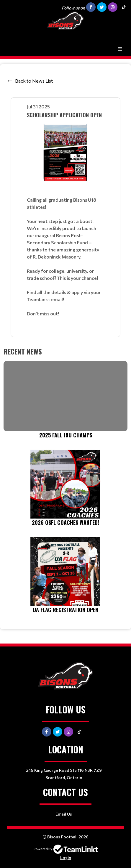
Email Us (64, 814)
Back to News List (34, 81)
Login (66, 857)
